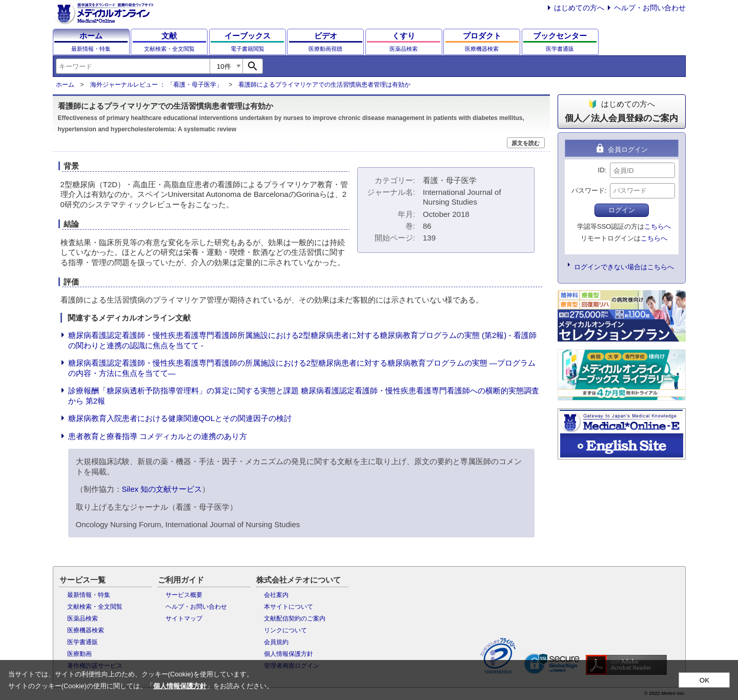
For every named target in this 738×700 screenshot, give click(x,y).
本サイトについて (289, 607)
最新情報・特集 (89, 595)
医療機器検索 (86, 630)
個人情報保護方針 (289, 654)
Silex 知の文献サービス (162, 489)
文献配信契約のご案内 (295, 618)
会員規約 (276, 642)
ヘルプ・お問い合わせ (650, 8)
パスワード (588, 191)
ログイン (622, 210)
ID (601, 170)
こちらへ (658, 226)
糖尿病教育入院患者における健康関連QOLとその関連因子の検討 (180, 418)
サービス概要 (184, 595)
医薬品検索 (83, 618)
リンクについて (285, 630)
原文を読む (526, 143)
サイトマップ (184, 618)
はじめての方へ (579, 8)
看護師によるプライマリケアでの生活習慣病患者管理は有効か (324, 85)
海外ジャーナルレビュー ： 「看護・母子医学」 (157, 85)
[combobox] (133, 66)
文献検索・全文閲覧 (95, 607)
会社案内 (276, 595)
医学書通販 (83, 642)
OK (704, 680)
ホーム (65, 85)
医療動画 (79, 654)
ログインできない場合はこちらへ (624, 267)
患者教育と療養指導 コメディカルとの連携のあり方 (158, 436)
